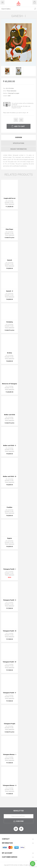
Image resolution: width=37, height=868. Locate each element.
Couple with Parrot (9, 198)
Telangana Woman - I (10, 754)
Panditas (9, 507)
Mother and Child (10, 415)
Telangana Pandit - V (9, 693)
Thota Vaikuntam (11, 91)
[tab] (18, 137)
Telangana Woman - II (10, 785)
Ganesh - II (10, 291)
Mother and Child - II (10, 445)
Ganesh (10, 260)
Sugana (9, 538)
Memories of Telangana (10, 384)
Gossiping (9, 322)
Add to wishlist (16, 120)
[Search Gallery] (17, 9)
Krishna (10, 353)
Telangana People (10, 724)
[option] (7, 71)
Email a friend (21, 120)
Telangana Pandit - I (10, 569)
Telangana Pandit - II (10, 600)
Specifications (19, 143)
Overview (18, 137)
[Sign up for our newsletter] (19, 816)
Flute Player (9, 229)
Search (35, 9)
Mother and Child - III (10, 476)
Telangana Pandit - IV (9, 662)
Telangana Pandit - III (10, 631)
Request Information (18, 149)
